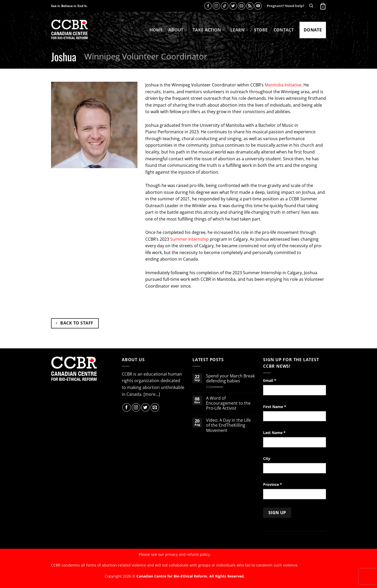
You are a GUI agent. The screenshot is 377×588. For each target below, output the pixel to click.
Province (273, 484)
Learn (239, 30)
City (267, 458)
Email (270, 380)
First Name (275, 407)
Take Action (209, 30)
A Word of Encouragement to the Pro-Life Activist (228, 403)
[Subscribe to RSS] (250, 6)
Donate (313, 30)
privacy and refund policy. (188, 554)
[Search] (311, 6)
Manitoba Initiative (283, 85)
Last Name (274, 433)
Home (156, 30)
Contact (284, 30)
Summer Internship (189, 239)
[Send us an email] (242, 6)
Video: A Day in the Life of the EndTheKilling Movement (228, 425)
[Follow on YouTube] (258, 6)
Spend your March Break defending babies (230, 378)
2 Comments (221, 387)
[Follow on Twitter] (233, 6)
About (178, 30)
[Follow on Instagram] (216, 6)
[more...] (152, 394)
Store (261, 30)
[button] (323, 6)
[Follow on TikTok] (225, 6)
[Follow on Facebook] (208, 6)
